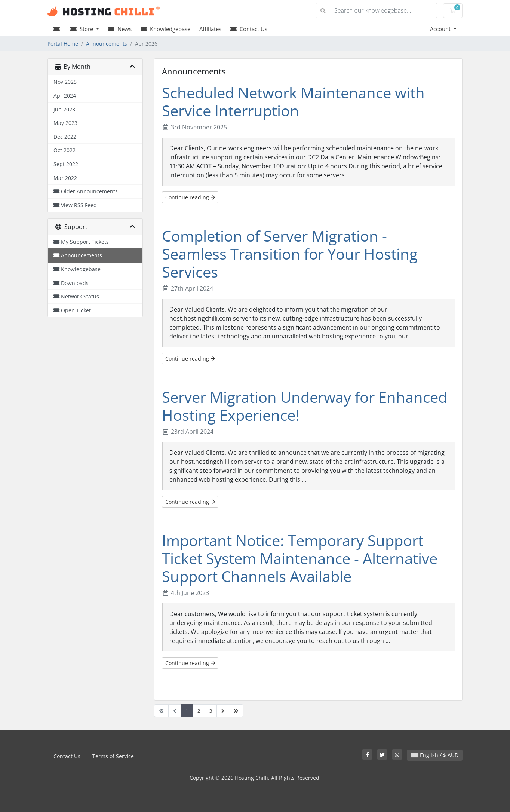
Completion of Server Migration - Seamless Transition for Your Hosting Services (290, 254)
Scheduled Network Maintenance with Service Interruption (293, 102)
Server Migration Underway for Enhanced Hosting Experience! (305, 406)
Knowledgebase (165, 29)
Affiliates (210, 29)
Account (441, 29)
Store (82, 29)
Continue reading (190, 197)
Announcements (107, 44)
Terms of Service (113, 756)
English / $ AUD (435, 755)
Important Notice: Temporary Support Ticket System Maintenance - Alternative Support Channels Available (300, 558)
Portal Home (63, 44)
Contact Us (249, 29)
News (120, 29)
